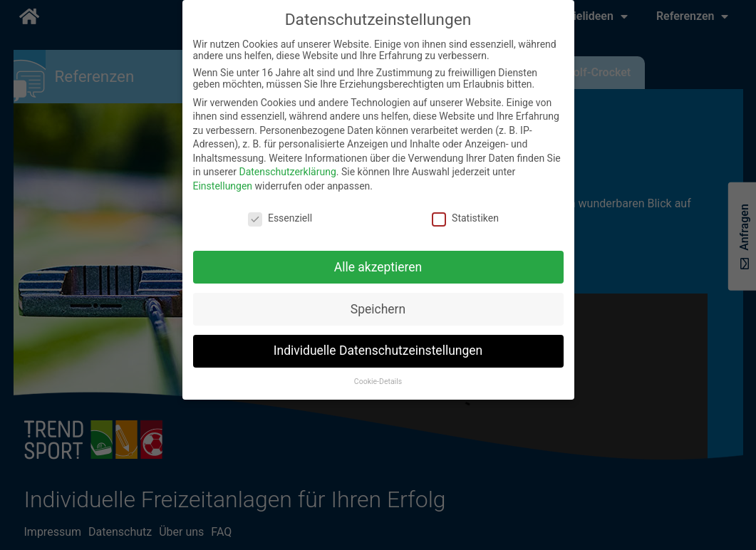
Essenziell (280, 218)
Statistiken (465, 218)
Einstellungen (223, 186)
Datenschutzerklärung (287, 172)
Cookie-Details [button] (378, 382)
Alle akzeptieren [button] (378, 267)
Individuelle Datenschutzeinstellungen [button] (378, 351)
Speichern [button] (378, 309)
